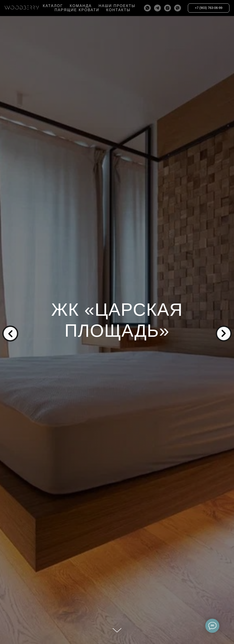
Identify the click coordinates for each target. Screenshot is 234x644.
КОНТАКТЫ (118, 10)
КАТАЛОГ (53, 6)
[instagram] (168, 8)
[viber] (178, 8)
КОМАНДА (81, 6)
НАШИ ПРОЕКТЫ (117, 6)
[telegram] (157, 8)
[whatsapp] (147, 8)
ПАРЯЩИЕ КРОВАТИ (77, 10)
